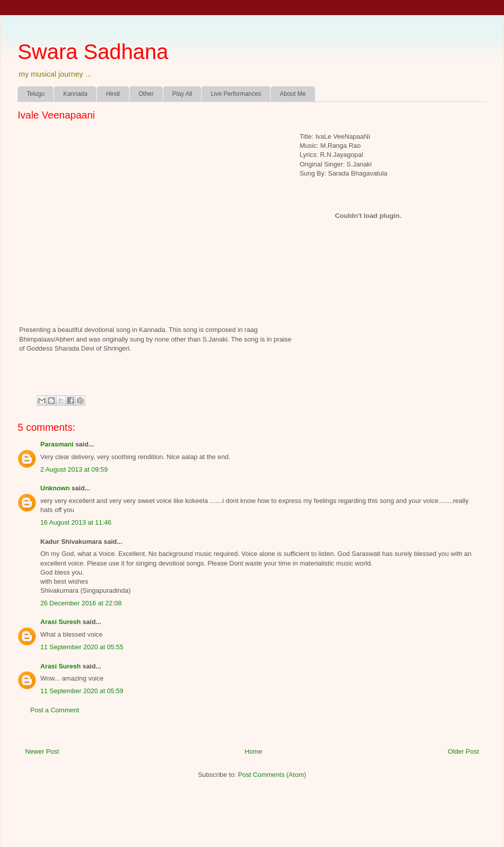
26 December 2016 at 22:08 (81, 603)
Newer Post (42, 751)
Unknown (55, 488)
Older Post (463, 751)
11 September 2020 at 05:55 (82, 647)
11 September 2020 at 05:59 (82, 691)
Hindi (113, 94)
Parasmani (57, 444)
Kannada (75, 94)
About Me (293, 94)
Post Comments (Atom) (272, 775)
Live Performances (236, 94)
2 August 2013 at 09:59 (74, 469)
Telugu (36, 94)
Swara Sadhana (93, 52)
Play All (182, 94)
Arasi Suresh (60, 622)
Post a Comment (55, 710)
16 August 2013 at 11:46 (76, 522)
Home (254, 751)
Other (146, 94)
